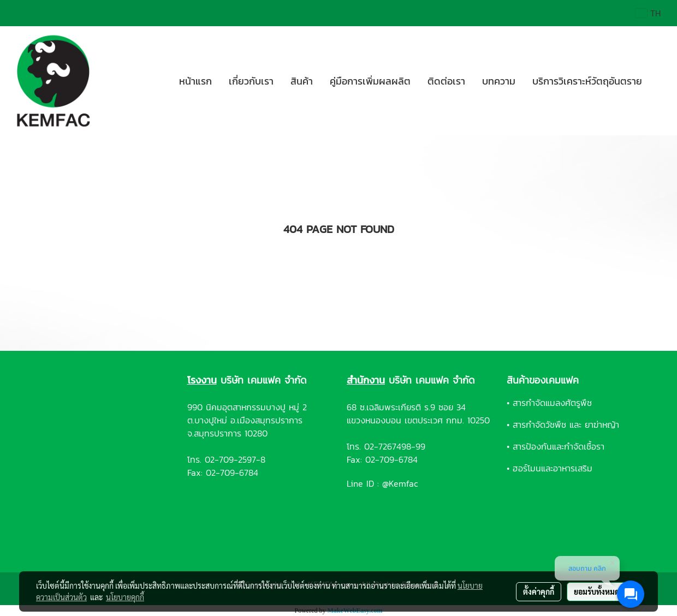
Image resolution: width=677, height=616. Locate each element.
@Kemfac (400, 483)
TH (648, 13)
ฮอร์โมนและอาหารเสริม (553, 468)
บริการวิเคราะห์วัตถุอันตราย (587, 81)
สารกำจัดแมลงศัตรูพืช (552, 403)
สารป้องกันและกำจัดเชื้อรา (559, 446)
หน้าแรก (195, 81)
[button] (660, 81)
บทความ (499, 81)
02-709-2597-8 (235, 459)
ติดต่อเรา (446, 81)
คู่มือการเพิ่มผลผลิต (370, 81)
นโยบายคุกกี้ (125, 597)
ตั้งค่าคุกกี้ (539, 591)
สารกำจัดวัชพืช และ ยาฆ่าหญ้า (566, 424)
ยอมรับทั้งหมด (597, 591)
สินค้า (302, 81)
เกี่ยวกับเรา (251, 81)
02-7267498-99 (395, 446)
